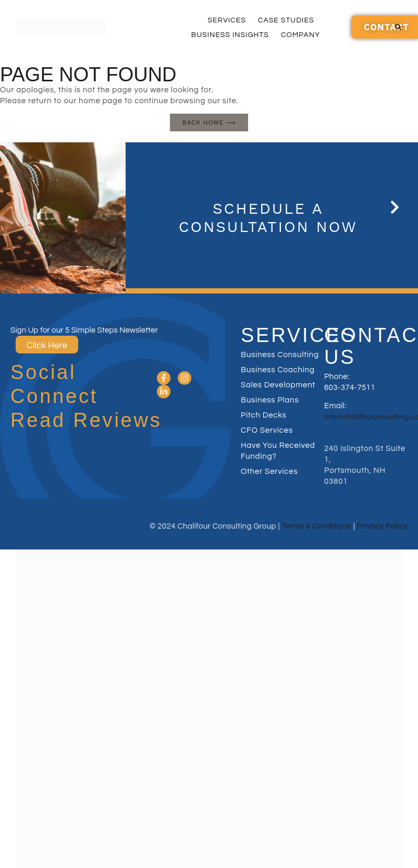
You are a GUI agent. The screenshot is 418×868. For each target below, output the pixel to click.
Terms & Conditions (317, 526)
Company (300, 35)
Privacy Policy (382, 526)
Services (226, 20)
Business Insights (230, 35)
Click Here (47, 346)
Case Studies (286, 20)
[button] (398, 27)
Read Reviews (86, 420)
